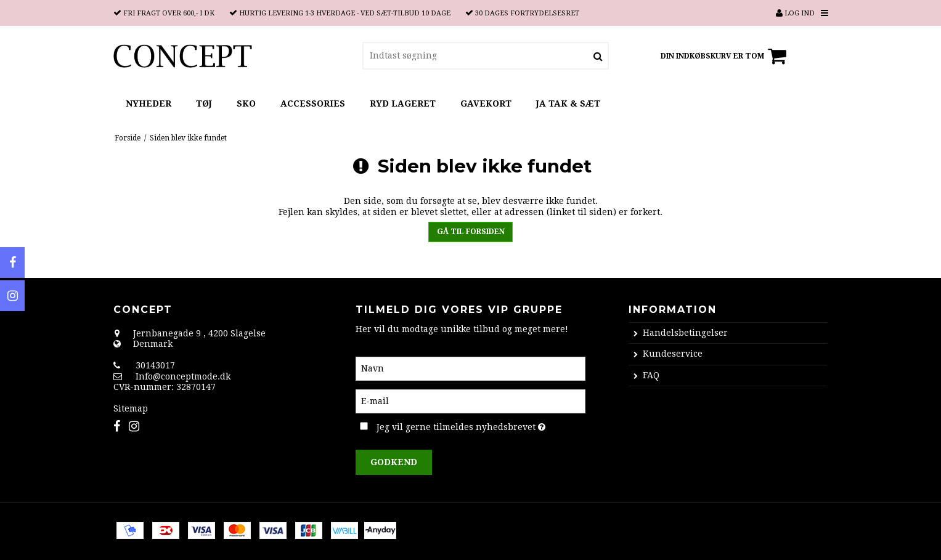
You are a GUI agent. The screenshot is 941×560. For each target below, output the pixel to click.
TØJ (204, 103)
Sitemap (131, 408)
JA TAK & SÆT (568, 103)
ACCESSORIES (313, 103)
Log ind (795, 13)
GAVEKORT (486, 103)
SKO (246, 103)
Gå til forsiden (471, 232)
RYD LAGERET (403, 103)
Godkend (394, 462)
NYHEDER (149, 103)
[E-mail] (470, 400)
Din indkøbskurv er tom (725, 56)
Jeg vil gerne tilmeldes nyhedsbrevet (481, 425)
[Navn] (470, 368)
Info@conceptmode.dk (183, 376)
